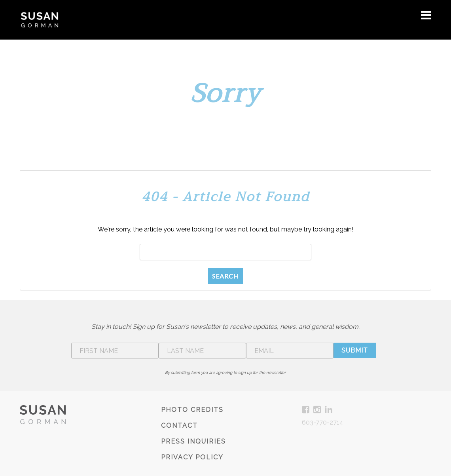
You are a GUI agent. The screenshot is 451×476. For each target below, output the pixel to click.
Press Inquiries (193, 441)
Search (225, 276)
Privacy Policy (192, 457)
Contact (179, 426)
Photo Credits (192, 410)
